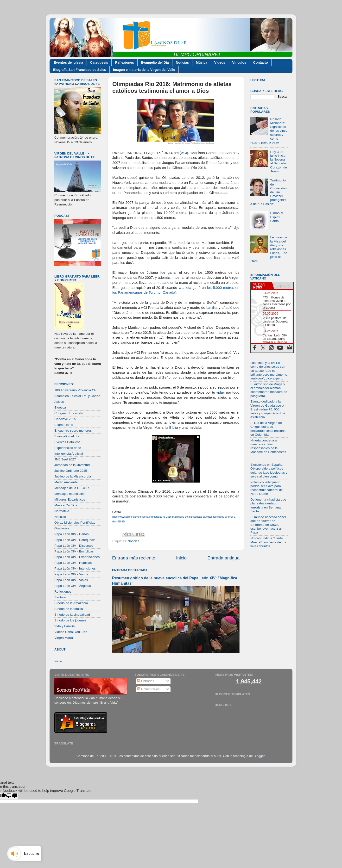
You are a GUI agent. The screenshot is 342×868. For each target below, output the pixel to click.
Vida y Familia (65, 626)
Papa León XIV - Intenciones (75, 568)
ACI (184, 153)
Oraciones (62, 528)
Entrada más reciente (134, 558)
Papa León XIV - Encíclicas (74, 551)
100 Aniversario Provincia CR (76, 390)
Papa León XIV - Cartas (72, 534)
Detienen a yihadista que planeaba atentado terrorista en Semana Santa (268, 505)
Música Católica (66, 505)
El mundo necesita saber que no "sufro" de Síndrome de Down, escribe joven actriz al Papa (268, 525)
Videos (220, 62)
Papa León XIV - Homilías (73, 563)
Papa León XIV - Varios (71, 574)
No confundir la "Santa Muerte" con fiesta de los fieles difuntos (268, 542)
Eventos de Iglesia (69, 62)
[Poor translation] (12, 796)
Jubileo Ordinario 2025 (71, 471)
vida (220, 392)
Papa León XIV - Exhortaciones (77, 557)
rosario (164, 283)
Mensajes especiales (69, 494)
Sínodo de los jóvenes (70, 620)
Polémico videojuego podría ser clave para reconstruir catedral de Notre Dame (266, 488)
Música (201, 62)
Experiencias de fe (68, 448)
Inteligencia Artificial (69, 454)
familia (212, 308)
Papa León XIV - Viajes (71, 580)
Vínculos (239, 62)
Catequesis (99, 62)
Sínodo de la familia (69, 609)
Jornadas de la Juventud (72, 465)
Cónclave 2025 (65, 419)
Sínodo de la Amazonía (71, 603)
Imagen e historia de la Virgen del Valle (144, 70)
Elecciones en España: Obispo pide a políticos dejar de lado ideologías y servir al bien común (269, 471)
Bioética (60, 407)
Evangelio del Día (155, 62)
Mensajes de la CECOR (72, 488)
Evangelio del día (67, 436)
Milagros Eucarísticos (70, 499)
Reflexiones (124, 62)
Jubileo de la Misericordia (73, 476)
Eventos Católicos (67, 442)
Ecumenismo (64, 425)
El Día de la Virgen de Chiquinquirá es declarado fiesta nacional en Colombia (268, 429)
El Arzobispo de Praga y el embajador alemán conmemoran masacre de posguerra (269, 390)
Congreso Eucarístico (70, 413)
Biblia (174, 428)
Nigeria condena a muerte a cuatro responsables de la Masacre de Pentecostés (268, 446)
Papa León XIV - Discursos (74, 546)
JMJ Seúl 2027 (65, 459)
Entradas (146, 681)
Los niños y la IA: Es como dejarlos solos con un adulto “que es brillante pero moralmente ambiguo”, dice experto (269, 371)
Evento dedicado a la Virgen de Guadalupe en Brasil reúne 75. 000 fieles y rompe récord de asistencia (268, 409)
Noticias (182, 62)
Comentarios (148, 689)
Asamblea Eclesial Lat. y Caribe (77, 396)
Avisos (59, 402)
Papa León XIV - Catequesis (75, 540)
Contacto (261, 62)
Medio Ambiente (66, 482)
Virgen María (64, 638)
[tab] (261, 286)
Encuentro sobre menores (73, 431)
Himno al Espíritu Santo (276, 217)
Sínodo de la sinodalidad (72, 615)
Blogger (259, 756)
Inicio (181, 558)
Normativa (62, 511)
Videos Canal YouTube (71, 632)
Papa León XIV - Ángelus (73, 586)
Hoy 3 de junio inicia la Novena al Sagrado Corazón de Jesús (279, 161)
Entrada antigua (224, 558)
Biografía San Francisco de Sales (79, 70)
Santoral (60, 597)
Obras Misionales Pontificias (75, 523)
